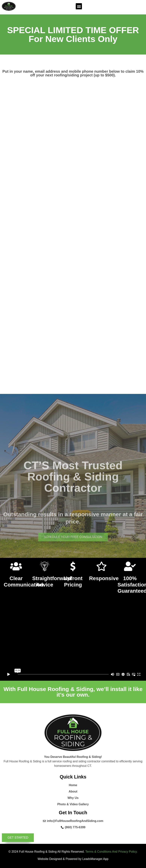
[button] (79, 6)
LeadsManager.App (95, 859)
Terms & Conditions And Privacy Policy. (111, 852)
